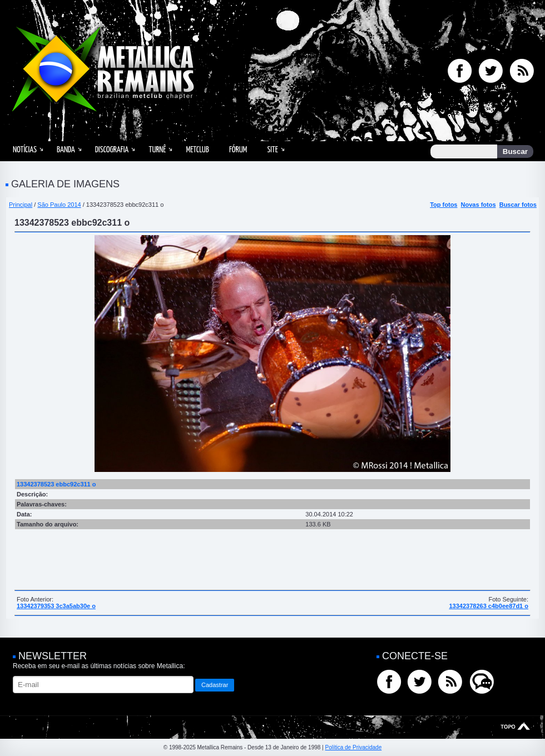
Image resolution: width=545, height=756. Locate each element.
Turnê (157, 150)
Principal (21, 205)
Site (272, 150)
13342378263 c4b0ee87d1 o (489, 606)
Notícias (25, 150)
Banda (66, 150)
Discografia (112, 150)
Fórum (238, 150)
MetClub (197, 150)
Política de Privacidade (353, 747)
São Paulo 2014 (59, 205)
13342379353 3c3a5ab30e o (56, 606)
